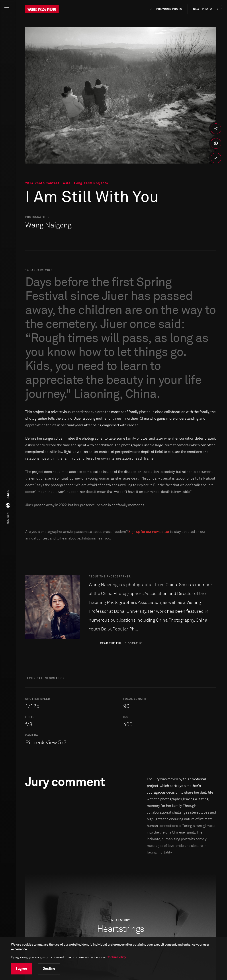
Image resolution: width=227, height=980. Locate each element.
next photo (206, 9)
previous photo (165, 9)
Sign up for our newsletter (149, 532)
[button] (8, 508)
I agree (22, 969)
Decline (49, 969)
